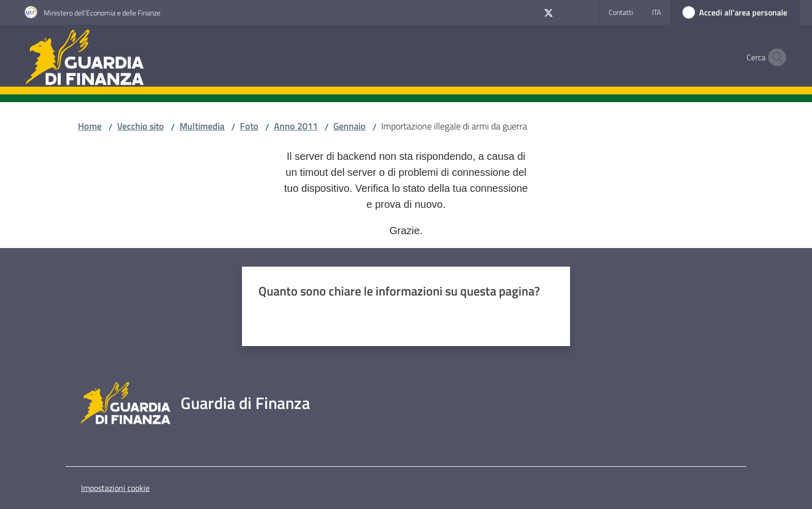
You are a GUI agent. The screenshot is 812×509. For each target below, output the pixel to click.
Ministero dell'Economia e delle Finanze (102, 13)
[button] (775, 57)
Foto (249, 126)
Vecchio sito (141, 126)
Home (90, 126)
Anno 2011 (296, 126)
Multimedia (202, 126)
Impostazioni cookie (115, 488)
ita (656, 12)
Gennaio (350, 126)
